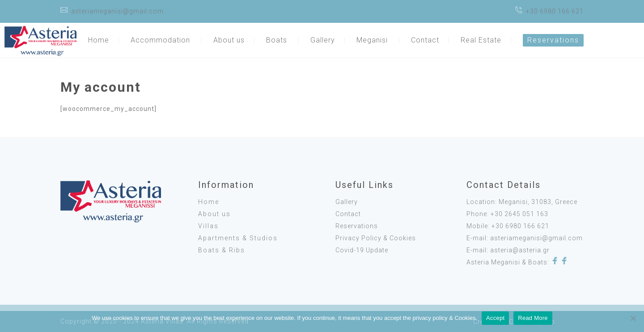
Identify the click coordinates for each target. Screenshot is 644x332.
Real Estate (481, 40)
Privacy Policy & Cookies (376, 238)
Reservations (553, 40)
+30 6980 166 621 (555, 11)
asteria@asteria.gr (520, 250)
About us (229, 40)
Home (99, 40)
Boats (277, 40)
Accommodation (160, 40)
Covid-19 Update (362, 250)
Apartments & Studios (238, 238)
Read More (533, 318)
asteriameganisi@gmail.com (117, 11)
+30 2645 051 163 (519, 214)
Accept (495, 318)
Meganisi (372, 40)
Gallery (323, 40)
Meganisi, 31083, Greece (538, 202)
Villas (208, 226)
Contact (425, 40)
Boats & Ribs (222, 250)
